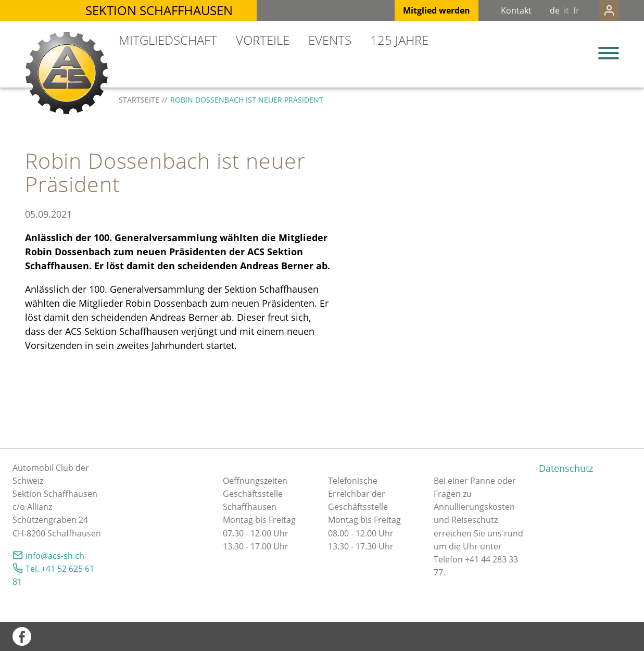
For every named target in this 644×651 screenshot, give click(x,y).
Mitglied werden (416, 10)
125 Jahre (399, 40)
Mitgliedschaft (168, 40)
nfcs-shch (55, 556)
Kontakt (495, 10)
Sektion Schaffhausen (159, 10)
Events (330, 40)
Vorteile (263, 40)
